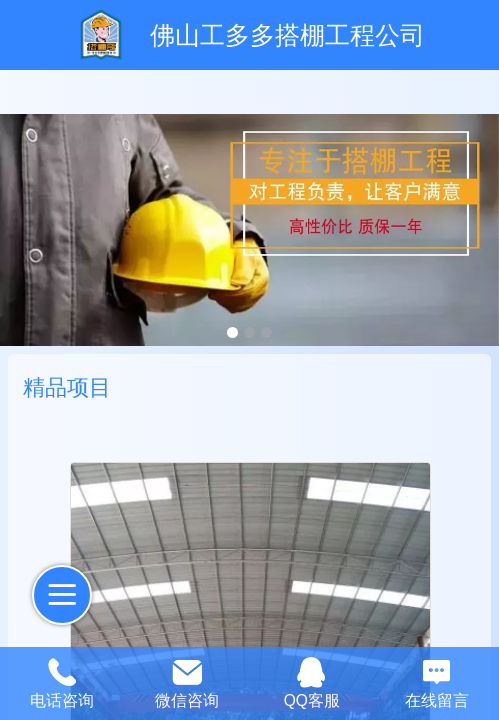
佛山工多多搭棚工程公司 (287, 35)
